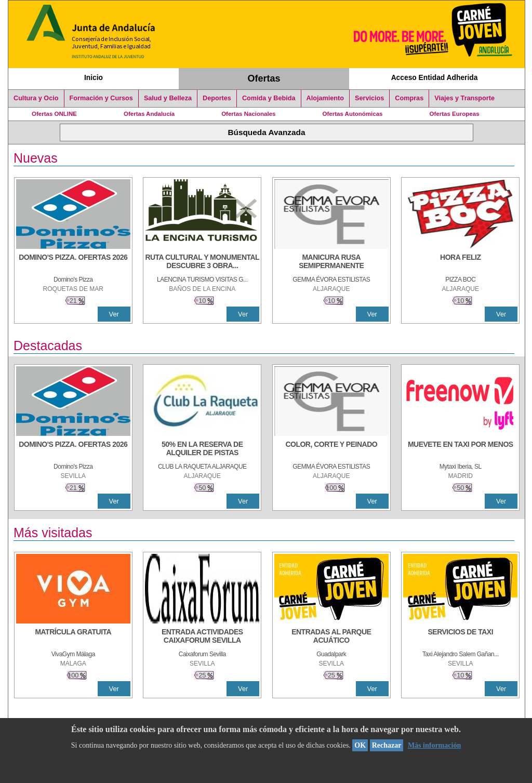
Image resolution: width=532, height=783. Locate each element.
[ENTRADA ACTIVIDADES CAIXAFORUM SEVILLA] (202, 637)
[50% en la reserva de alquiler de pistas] (202, 449)
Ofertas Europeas (455, 114)
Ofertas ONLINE (54, 114)
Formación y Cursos (101, 98)
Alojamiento (325, 98)
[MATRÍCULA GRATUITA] (73, 637)
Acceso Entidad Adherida (435, 77)
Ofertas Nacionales (248, 114)
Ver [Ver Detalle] (114, 314)
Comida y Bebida (269, 98)
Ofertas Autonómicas (352, 114)
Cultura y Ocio (36, 98)
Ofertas (264, 78)
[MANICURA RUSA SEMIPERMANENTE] (331, 262)
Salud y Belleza (168, 98)
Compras (409, 98)
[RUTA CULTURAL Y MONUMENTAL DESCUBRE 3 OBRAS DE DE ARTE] (202, 262)
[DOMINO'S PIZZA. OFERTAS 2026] (73, 262)
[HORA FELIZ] (460, 262)
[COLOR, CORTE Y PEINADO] (331, 449)
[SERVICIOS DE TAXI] (460, 637)
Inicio (94, 77)
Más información (434, 745)
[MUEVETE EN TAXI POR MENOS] (460, 449)
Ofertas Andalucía (149, 114)
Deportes (217, 98)
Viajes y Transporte (464, 98)
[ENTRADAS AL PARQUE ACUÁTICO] (331, 637)
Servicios (369, 98)
